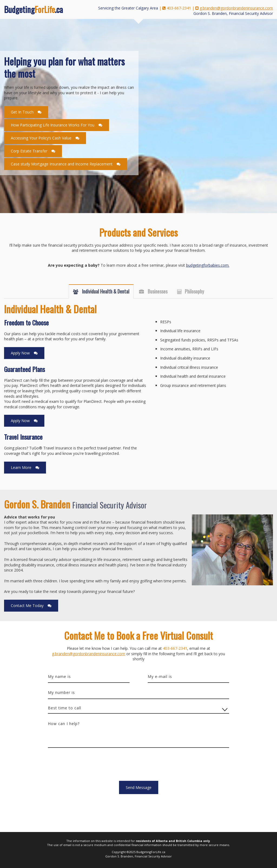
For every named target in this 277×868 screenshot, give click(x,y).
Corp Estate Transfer (29, 151)
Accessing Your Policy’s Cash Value (41, 138)
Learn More (21, 467)
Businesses (157, 291)
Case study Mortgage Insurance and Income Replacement (62, 164)
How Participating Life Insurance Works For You (53, 125)
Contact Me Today (27, 606)
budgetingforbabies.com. (208, 265)
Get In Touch (22, 112)
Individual (105, 291)
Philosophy (194, 291)
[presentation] (89, 766)
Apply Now (20, 353)
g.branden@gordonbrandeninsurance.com (236, 8)
